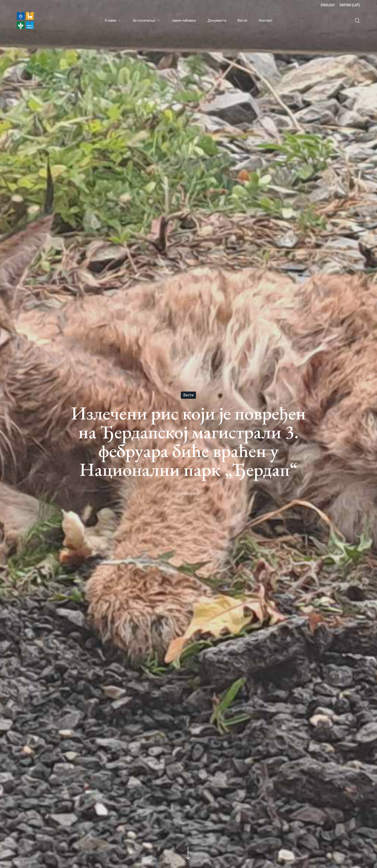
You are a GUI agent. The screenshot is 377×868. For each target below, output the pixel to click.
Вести (188, 395)
